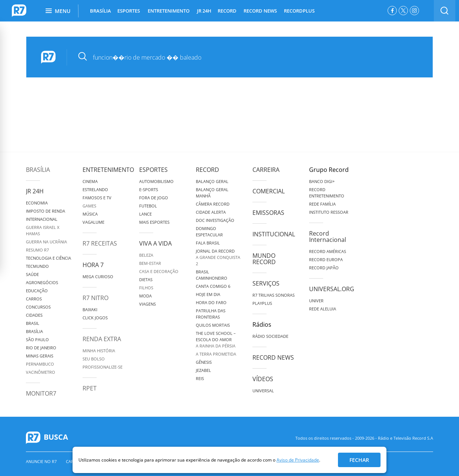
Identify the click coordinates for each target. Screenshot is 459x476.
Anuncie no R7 (41, 461)
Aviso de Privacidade (298, 460)
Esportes (153, 170)
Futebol (148, 206)
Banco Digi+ (322, 181)
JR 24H (204, 11)
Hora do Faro (211, 302)
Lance (145, 214)
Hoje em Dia (208, 294)
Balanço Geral (212, 181)
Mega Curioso (98, 277)
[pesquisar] (244, 57)
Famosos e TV (97, 198)
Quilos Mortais (213, 325)
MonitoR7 (41, 393)
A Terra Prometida (216, 354)
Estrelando (95, 189)
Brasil (33, 323)
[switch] (445, 11)
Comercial (269, 191)
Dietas (146, 279)
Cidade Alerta (211, 212)
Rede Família (322, 204)
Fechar (359, 460)
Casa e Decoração (159, 271)
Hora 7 (93, 265)
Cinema (90, 181)
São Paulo (37, 339)
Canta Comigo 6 (213, 286)
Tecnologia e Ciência (48, 258)
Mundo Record (264, 259)
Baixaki (90, 309)
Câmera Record (213, 204)
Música (90, 214)
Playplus (262, 303)
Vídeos (263, 379)
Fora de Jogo (154, 198)
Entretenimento (108, 170)
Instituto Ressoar (329, 212)
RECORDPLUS (299, 11)
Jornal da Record (215, 251)
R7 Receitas (100, 243)
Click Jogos (95, 318)
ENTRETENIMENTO (169, 11)
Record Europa (326, 259)
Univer (316, 301)
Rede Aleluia (323, 309)
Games (89, 206)
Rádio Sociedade (270, 336)
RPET (90, 388)
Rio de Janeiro (41, 348)
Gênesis (204, 362)
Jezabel (203, 370)
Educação (37, 291)
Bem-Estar (150, 263)
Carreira (266, 170)
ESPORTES (129, 11)
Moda (145, 296)
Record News (273, 357)
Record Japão (324, 268)
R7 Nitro (96, 298)
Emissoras (268, 213)
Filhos (146, 288)
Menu (58, 11)
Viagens (148, 304)
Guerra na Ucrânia (46, 242)
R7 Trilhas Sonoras (274, 295)
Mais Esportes (154, 222)
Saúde (32, 274)
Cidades (34, 315)
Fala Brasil (208, 243)
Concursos (38, 307)
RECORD (227, 11)
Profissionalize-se (103, 367)
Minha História (99, 351)
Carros (34, 299)
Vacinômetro (41, 372)
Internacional (42, 219)
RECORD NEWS (260, 11)
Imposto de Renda (46, 211)
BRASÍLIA (100, 11)
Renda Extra (102, 339)
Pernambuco (40, 364)
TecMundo (37, 266)
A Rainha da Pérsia (216, 346)
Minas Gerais (40, 356)
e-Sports (149, 189)
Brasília (38, 170)
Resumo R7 (37, 250)
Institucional (274, 234)
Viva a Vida (155, 243)
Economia (37, 203)
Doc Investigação (215, 220)
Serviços (266, 283)
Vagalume (93, 222)
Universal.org (332, 289)
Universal (263, 391)
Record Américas (328, 251)
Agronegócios (42, 282)
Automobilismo (156, 181)
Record (207, 170)
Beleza (146, 255)
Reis (200, 378)
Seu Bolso (94, 359)
